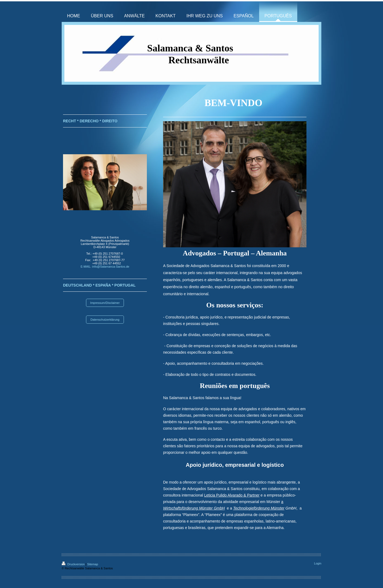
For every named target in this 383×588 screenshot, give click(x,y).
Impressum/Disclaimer (105, 303)
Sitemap (93, 564)
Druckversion (74, 564)
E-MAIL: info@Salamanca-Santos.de (105, 267)
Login (318, 563)
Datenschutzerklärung (105, 320)
